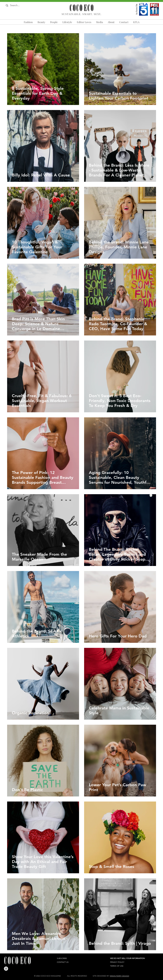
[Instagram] (6, 969)
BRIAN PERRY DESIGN (120, 976)
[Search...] (18, 5)
